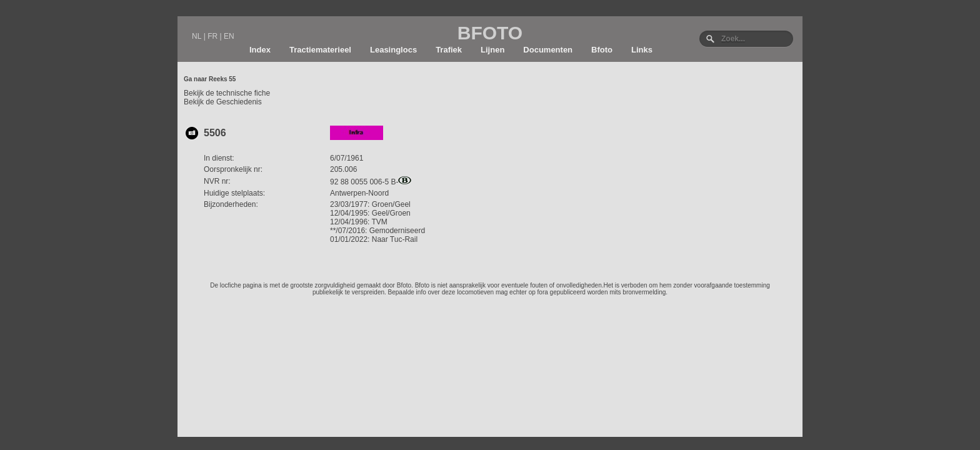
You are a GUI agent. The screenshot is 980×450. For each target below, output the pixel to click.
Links (642, 50)
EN (229, 36)
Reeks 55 (222, 79)
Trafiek (449, 50)
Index (260, 50)
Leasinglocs (393, 50)
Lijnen (492, 50)
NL (197, 36)
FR (212, 36)
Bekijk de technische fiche (227, 93)
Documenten (548, 50)
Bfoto (602, 50)
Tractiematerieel (320, 50)
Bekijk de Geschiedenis (223, 102)
